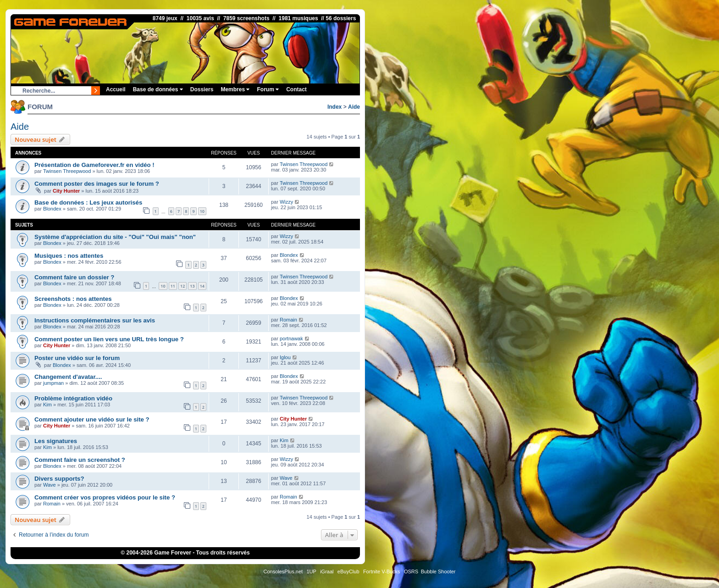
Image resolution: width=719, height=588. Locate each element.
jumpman (53, 383)
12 (183, 286)
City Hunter (66, 191)
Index (335, 107)
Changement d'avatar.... (68, 377)
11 (173, 286)
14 (202, 286)
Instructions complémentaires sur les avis (95, 320)
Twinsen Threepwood (67, 171)
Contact (296, 89)
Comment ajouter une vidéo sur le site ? (92, 419)
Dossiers (202, 89)
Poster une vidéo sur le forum (77, 358)
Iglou (285, 357)
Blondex (52, 209)
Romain (288, 320)
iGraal (327, 571)
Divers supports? (59, 479)
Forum (268, 89)
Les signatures (56, 441)
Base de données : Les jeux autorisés (88, 202)
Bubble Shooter (438, 571)
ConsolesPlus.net (283, 571)
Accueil (116, 89)
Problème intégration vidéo (73, 398)
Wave (50, 485)
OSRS (411, 571)
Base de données (158, 89)
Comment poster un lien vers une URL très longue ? (109, 339)
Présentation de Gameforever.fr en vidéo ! (94, 165)
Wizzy (286, 202)
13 (192, 286)
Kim (47, 405)
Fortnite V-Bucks (382, 571)
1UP (311, 571)
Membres (235, 89)
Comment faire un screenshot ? (80, 460)
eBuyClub (348, 571)
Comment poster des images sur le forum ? (97, 184)
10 (202, 211)
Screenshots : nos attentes (73, 299)
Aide (354, 107)
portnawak (291, 338)
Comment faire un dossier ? (74, 277)
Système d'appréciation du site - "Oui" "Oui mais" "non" (115, 237)
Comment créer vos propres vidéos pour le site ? (105, 497)
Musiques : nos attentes (69, 256)
